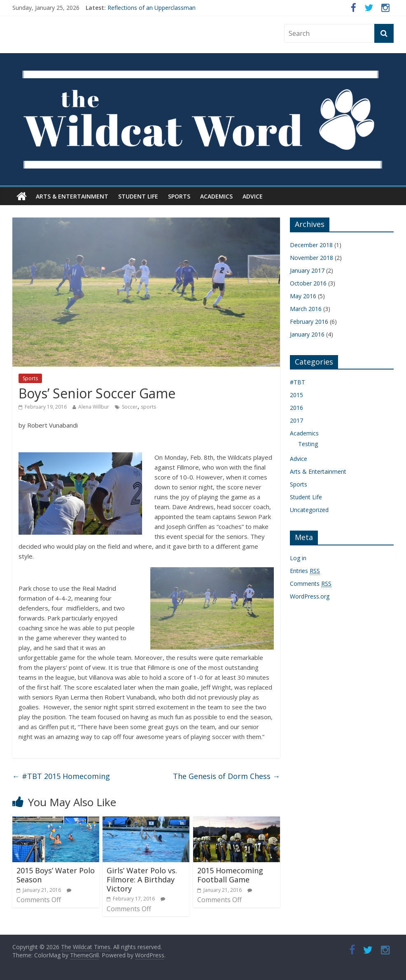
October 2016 (308, 283)
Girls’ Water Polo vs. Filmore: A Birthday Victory (142, 879)
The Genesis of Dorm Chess (226, 776)
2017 (296, 420)
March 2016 (306, 309)
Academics (216, 196)
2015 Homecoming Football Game (230, 875)
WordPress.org (310, 596)
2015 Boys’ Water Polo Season (56, 875)
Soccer (130, 407)
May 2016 (303, 296)
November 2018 (311, 258)
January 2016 (307, 334)
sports (148, 407)
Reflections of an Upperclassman (152, 8)
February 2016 (309, 322)
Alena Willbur (94, 407)
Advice (253, 196)
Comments (311, 584)
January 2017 (307, 270)
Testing (308, 444)
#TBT (297, 382)
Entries (305, 571)
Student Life (138, 196)
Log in (298, 558)
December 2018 (311, 245)
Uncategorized (309, 510)
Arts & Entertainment (72, 196)
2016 (296, 408)
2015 (296, 395)
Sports (179, 196)
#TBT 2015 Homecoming (61, 776)
